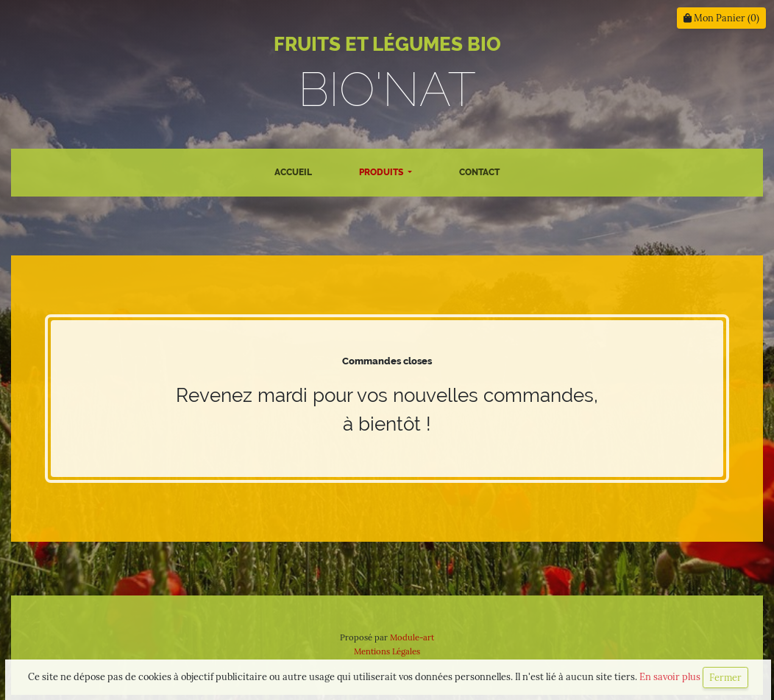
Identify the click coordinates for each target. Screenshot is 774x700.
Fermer (725, 678)
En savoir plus (671, 677)
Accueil (293, 172)
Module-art (412, 637)
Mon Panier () (721, 18)
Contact (479, 172)
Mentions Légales (387, 651)
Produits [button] (382, 172)
